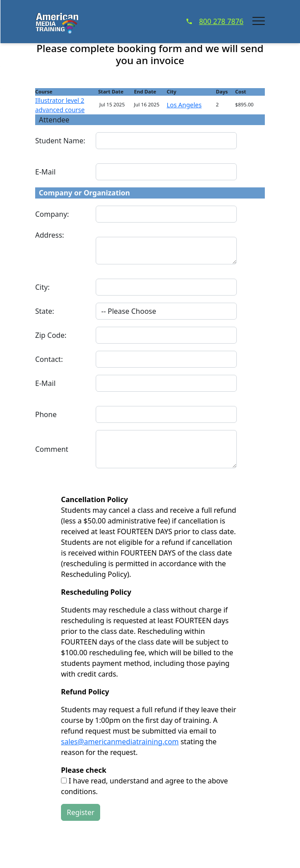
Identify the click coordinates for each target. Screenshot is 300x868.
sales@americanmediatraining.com (120, 742)
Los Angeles (184, 105)
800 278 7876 (215, 21)
